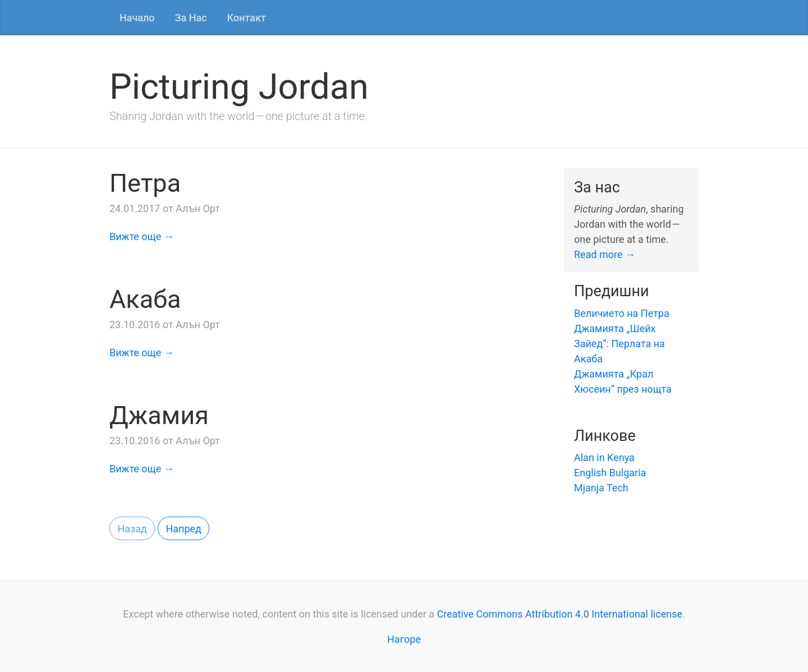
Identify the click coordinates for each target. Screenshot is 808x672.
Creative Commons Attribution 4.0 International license (560, 614)
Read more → (605, 254)
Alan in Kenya (604, 457)
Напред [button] (183, 529)
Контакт (247, 18)
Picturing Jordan (239, 87)
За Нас (191, 18)
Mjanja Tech (601, 488)
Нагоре (404, 639)
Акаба (145, 299)
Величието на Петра (622, 313)
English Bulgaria (610, 473)
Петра (145, 183)
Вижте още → (142, 236)
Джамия (159, 415)
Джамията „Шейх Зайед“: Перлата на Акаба (619, 344)
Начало (137, 18)
